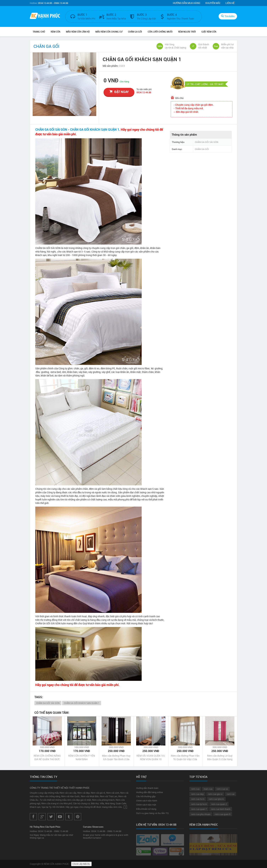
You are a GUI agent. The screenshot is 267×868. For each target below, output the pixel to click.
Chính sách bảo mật (146, 805)
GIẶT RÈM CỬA (209, 32)
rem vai (231, 794)
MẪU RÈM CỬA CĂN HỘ (78, 32)
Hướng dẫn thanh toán (147, 788)
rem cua (195, 789)
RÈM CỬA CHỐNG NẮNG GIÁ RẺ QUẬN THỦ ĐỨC (47, 757)
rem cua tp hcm (199, 804)
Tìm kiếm (228, 16)
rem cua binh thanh (221, 809)
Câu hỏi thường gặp (146, 796)
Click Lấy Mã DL (81, 864)
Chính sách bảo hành (147, 801)
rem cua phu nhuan (201, 814)
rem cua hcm (198, 799)
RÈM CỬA (55, 32)
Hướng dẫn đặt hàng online (150, 792)
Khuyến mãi (213, 3)
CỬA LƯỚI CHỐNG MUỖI (160, 32)
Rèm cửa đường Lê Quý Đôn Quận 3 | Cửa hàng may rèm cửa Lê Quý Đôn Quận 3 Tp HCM (220, 758)
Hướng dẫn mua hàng (187, 3)
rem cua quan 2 (219, 804)
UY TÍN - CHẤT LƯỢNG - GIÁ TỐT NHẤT (205, 84)
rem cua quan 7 (199, 809)
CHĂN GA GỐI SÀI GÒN (51, 129)
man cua (208, 789)
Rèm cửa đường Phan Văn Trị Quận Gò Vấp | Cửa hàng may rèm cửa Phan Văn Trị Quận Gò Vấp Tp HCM (185, 758)
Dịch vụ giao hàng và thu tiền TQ (152, 813)
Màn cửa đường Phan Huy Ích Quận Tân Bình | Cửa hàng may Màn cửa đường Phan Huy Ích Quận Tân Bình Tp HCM (116, 758)
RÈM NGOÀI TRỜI (187, 32)
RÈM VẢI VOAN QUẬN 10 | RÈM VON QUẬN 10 (151, 757)
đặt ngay (119, 92)
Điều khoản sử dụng (146, 809)
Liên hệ (230, 3)
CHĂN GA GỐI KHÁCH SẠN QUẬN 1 (95, 129)
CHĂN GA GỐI (135, 32)
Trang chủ (39, 32)
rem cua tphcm (216, 799)
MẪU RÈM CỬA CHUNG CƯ (109, 32)
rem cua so (222, 789)
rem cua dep (197, 794)
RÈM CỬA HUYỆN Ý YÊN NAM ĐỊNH (82, 757)
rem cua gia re (215, 794)
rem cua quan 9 (222, 814)
